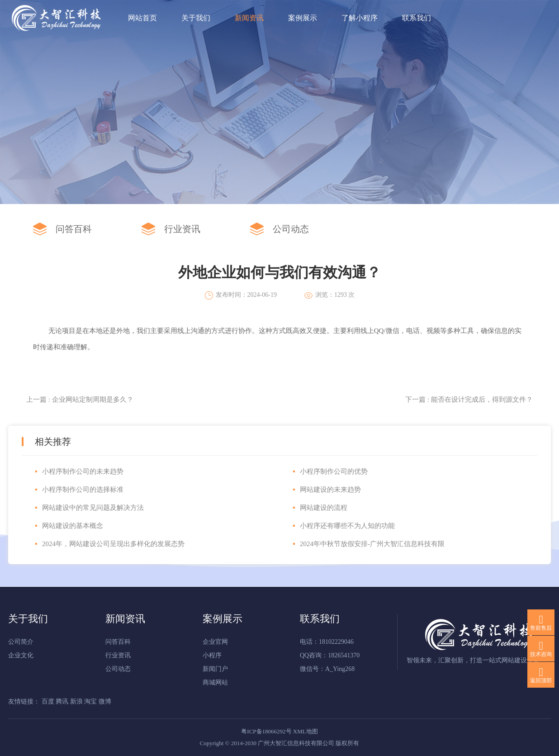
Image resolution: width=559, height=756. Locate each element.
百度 (49, 701)
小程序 (212, 655)
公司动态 (291, 229)
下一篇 (469, 399)
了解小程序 (360, 18)
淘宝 (91, 701)
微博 (105, 701)
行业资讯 (182, 229)
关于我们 (196, 18)
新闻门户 (215, 669)
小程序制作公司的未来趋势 (83, 471)
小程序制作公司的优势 (334, 471)
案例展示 (303, 18)
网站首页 (142, 18)
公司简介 (21, 642)
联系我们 (417, 18)
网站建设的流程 (324, 508)
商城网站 (215, 682)
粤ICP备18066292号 (266, 731)
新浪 (77, 701)
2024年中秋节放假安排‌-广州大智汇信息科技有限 (372, 544)
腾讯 (63, 701)
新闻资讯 (249, 18)
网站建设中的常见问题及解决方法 (93, 508)
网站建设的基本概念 (73, 526)
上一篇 (80, 399)
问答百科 (74, 229)
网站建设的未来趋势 (330, 490)
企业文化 (21, 655)
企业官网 (215, 642)
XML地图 (306, 731)
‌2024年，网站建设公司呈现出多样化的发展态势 (113, 544)
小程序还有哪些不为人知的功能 (347, 526)
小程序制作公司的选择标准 (83, 490)
